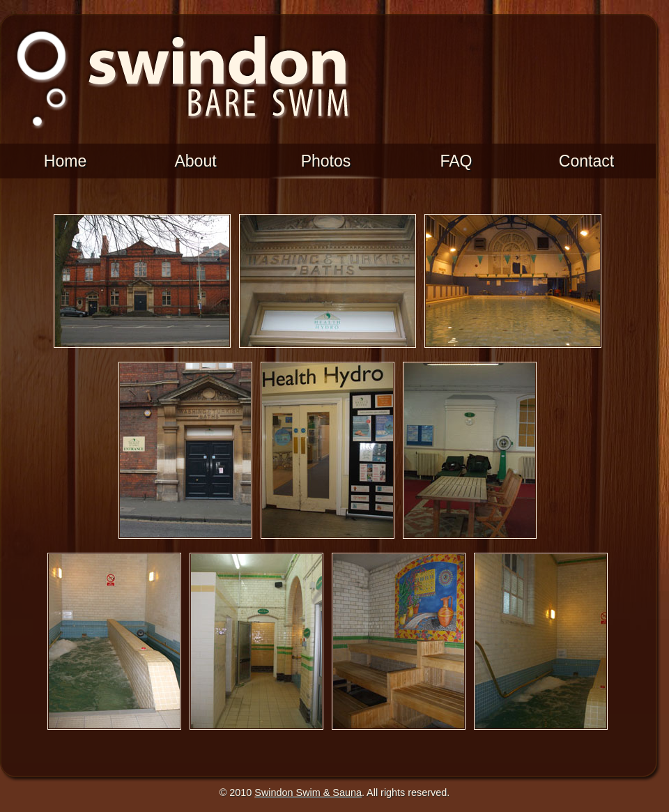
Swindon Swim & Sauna (308, 792)
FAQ (456, 161)
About (195, 161)
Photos (326, 161)
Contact (586, 161)
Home (65, 161)
